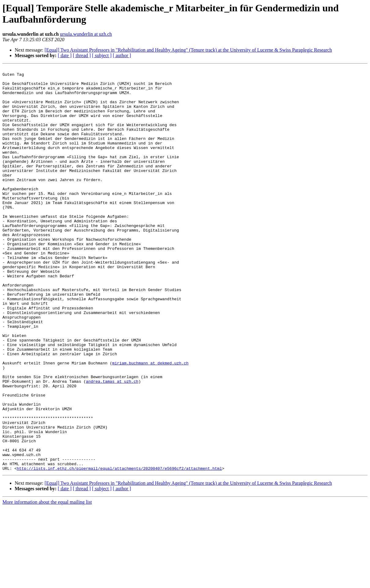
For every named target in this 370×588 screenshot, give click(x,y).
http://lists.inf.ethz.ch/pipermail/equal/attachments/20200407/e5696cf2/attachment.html (119, 549)
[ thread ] (82, 55)
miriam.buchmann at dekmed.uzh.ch (150, 422)
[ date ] (65, 55)
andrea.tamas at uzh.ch (112, 444)
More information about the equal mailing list (47, 583)
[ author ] (122, 55)
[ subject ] (102, 55)
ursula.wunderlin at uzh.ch (86, 34)
